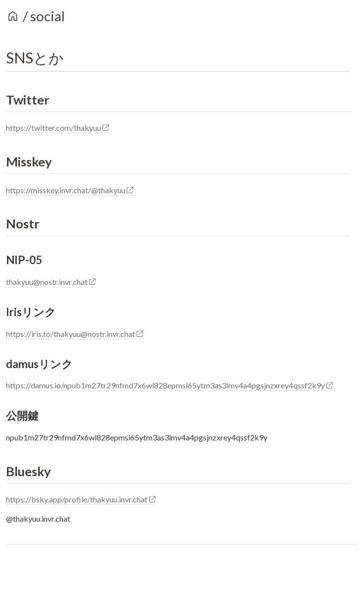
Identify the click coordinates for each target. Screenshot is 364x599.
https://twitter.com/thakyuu (57, 128)
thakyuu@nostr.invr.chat (51, 282)
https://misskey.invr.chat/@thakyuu (70, 190)
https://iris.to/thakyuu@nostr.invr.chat (75, 334)
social (48, 16)
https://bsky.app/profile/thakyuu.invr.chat (81, 499)
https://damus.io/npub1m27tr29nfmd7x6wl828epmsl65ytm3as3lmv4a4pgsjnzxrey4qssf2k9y (169, 385)
